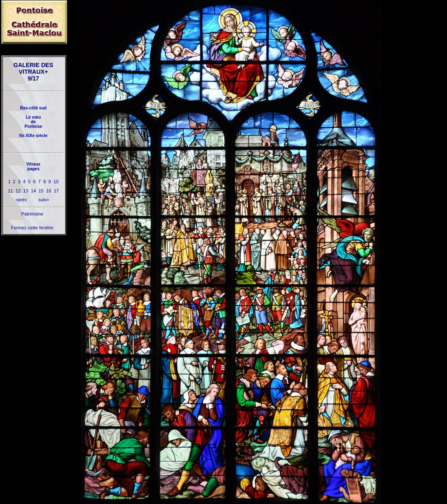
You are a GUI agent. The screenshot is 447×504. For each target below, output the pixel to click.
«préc (21, 200)
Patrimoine (32, 214)
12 (18, 191)
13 (26, 191)
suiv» (44, 200)
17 (56, 191)
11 (10, 191)
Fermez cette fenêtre (32, 228)
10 (56, 182)
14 (33, 191)
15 (41, 191)
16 (49, 191)
